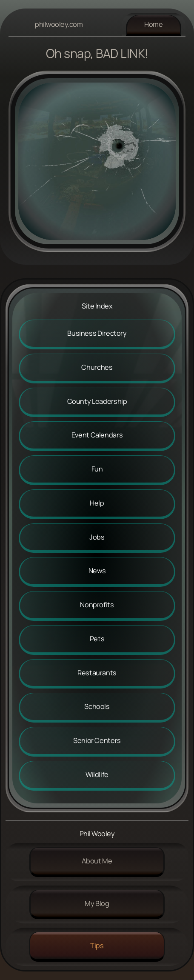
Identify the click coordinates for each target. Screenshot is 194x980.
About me (97, 861)
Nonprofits (97, 605)
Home (154, 24)
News (97, 571)
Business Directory (97, 333)
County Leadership (97, 401)
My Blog (97, 903)
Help (97, 503)
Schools (97, 706)
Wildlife (97, 774)
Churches (97, 367)
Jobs (97, 537)
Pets (97, 639)
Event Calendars (97, 435)
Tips (97, 946)
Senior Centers (97, 740)
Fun (97, 469)
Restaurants (97, 673)
